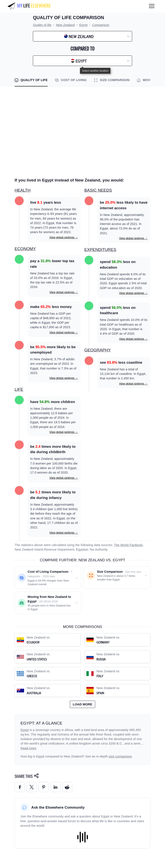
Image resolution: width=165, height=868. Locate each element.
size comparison (120, 756)
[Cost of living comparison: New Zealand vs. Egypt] (48, 578)
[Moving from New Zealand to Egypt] (48, 603)
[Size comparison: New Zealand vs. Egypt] (117, 578)
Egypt (25, 730)
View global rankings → (64, 237)
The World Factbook (128, 545)
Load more (83, 704)
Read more (29, 748)
